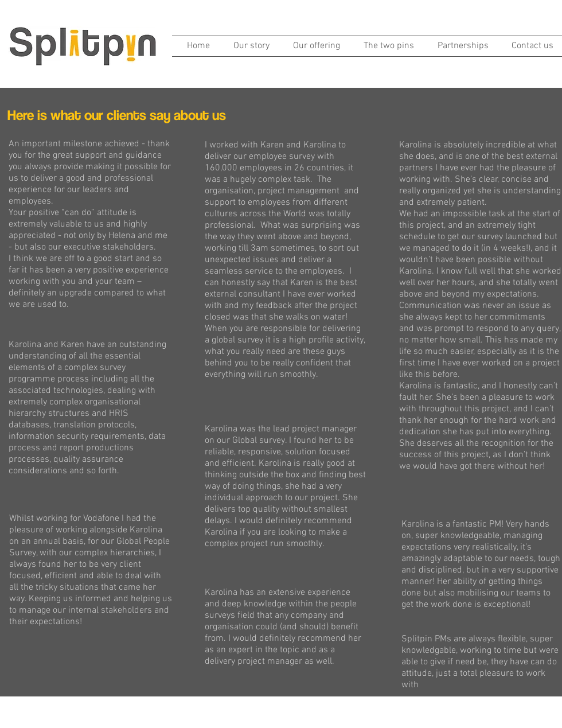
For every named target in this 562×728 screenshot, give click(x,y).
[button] (313, 46)
